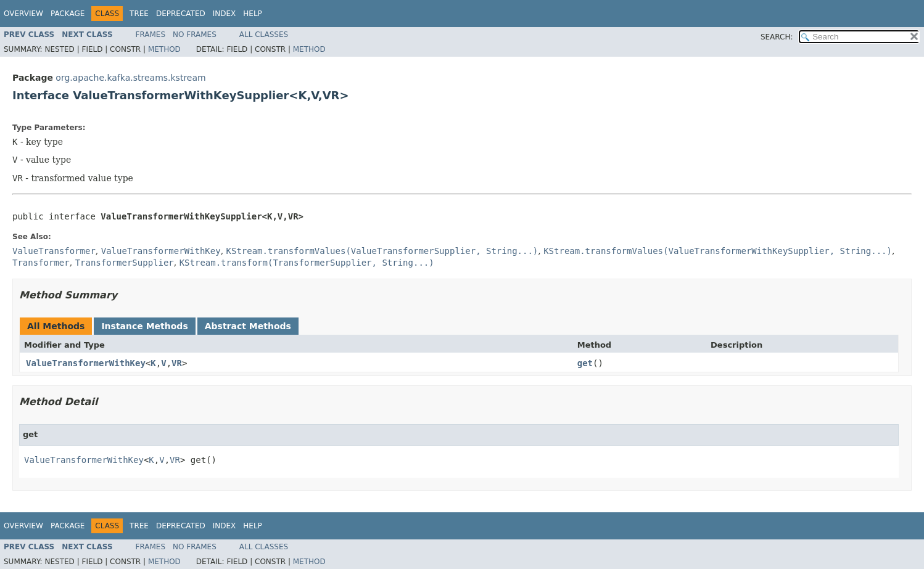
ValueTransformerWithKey (86, 363)
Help (253, 14)
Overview (23, 14)
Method (164, 49)
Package (68, 14)
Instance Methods (144, 326)
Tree (139, 14)
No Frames (195, 35)
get (585, 363)
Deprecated (181, 14)
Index (225, 14)
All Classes (264, 35)
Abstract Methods (248, 326)
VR (177, 363)
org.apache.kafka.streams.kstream (130, 78)
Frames (151, 35)
